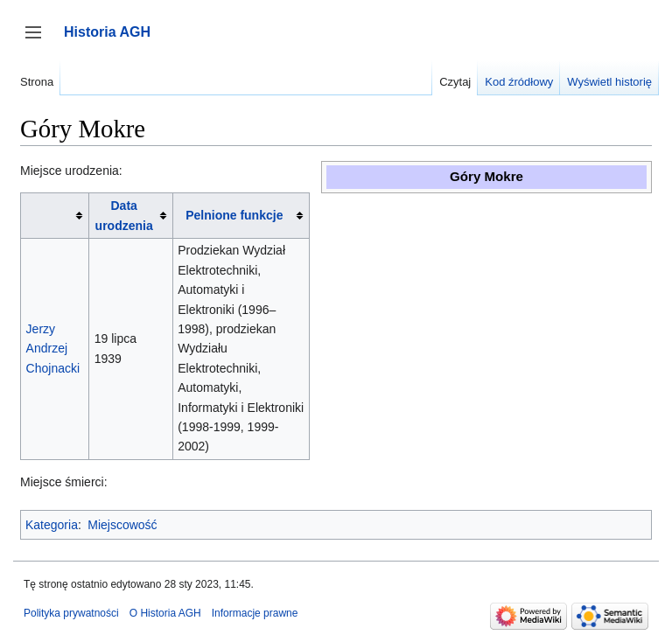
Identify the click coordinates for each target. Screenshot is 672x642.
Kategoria (52, 525)
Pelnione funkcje (234, 215)
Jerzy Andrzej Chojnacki (53, 349)
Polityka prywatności (71, 613)
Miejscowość (122, 525)
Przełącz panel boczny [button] (39, 41)
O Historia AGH (165, 613)
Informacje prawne (255, 613)
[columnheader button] (55, 216)
